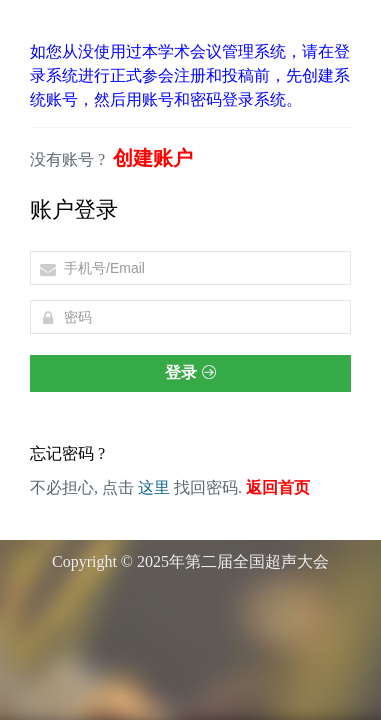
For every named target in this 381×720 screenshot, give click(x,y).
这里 (154, 487)
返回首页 (278, 487)
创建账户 (153, 158)
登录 (190, 372)
